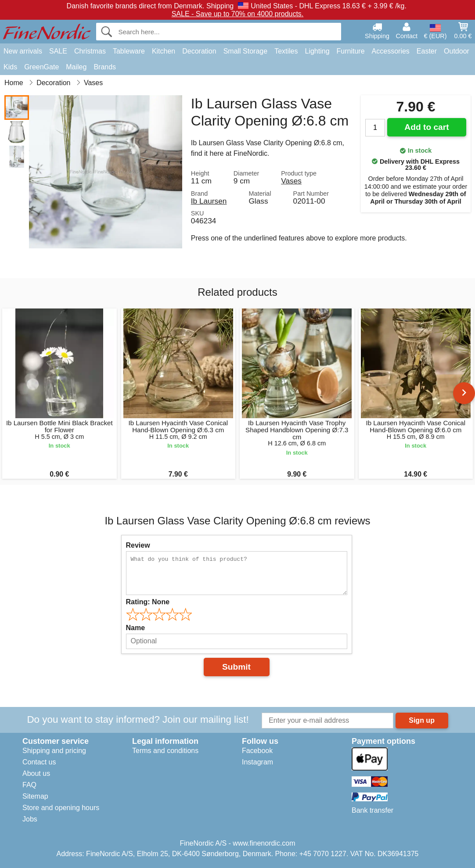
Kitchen (164, 51)
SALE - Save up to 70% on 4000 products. (238, 14)
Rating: (148, 602)
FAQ (29, 785)
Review (138, 545)
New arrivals (23, 51)
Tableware (129, 51)
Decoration (199, 51)
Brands (105, 67)
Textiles (286, 51)
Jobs (30, 819)
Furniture (351, 51)
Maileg (76, 67)
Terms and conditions (165, 751)
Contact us (39, 762)
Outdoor (457, 51)
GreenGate (41, 67)
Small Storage (246, 51)
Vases (291, 181)
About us (36, 773)
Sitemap (35, 796)
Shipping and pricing (54, 751)
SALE (58, 51)
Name (136, 628)
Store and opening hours (61, 808)
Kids (10, 67)
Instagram (257, 762)
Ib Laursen (209, 201)
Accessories (391, 51)
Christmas (90, 51)
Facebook (257, 751)
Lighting (317, 51)
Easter (427, 51)
